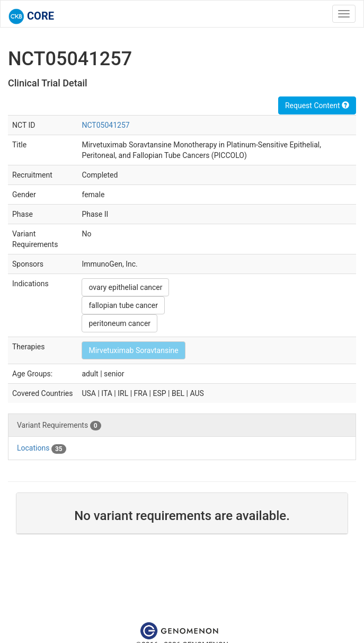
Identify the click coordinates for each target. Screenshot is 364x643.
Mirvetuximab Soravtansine (133, 350)
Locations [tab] (42, 448)
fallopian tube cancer (123, 305)
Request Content (317, 105)
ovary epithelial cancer (125, 287)
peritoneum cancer (119, 323)
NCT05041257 (105, 125)
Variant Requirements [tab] (59, 426)
